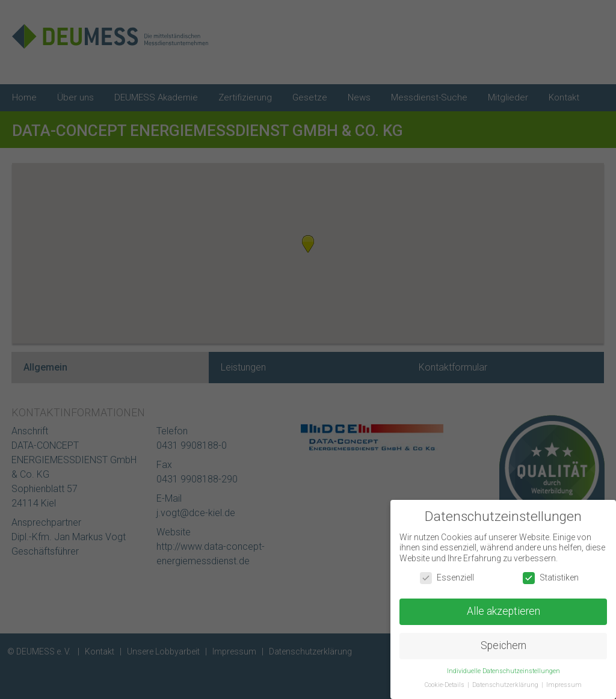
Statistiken (551, 578)
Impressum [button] (564, 685)
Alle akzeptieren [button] (504, 611)
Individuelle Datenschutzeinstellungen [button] (504, 671)
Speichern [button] (504, 645)
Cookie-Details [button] (445, 685)
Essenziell (447, 578)
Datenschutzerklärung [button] (506, 685)
